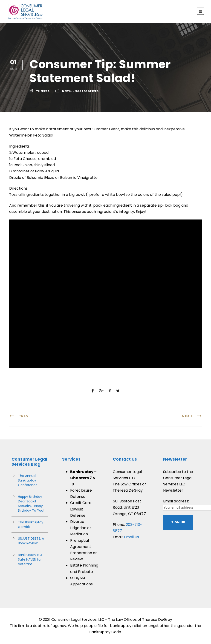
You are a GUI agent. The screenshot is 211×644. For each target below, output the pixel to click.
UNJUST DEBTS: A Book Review (31, 541)
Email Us (132, 537)
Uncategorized (86, 91)
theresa (43, 91)
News (66, 91)
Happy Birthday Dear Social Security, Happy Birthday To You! (31, 504)
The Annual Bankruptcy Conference (28, 480)
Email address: (176, 501)
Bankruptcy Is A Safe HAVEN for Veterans (30, 559)
